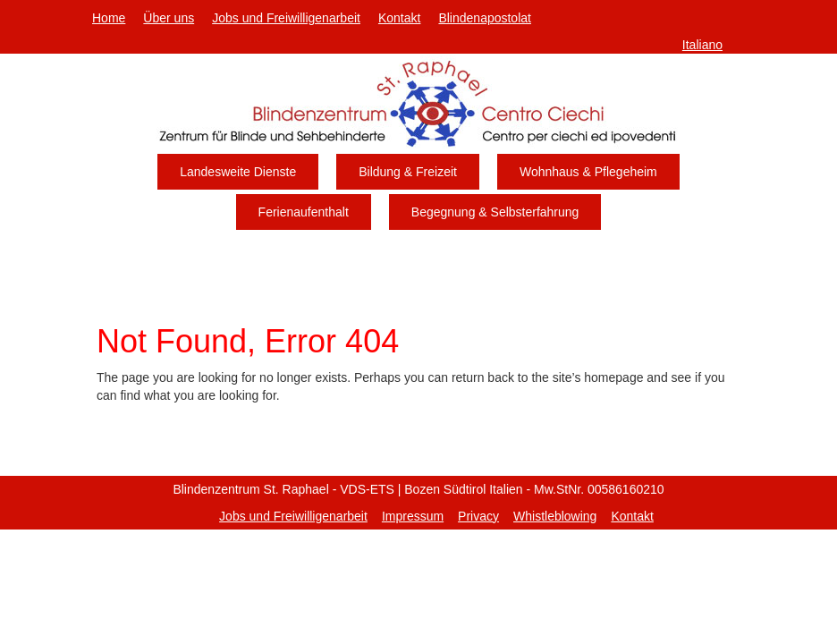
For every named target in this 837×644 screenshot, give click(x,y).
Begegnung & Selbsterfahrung (495, 212)
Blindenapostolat (485, 18)
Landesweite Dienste (238, 172)
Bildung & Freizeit (408, 172)
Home (109, 18)
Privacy (478, 516)
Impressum (413, 516)
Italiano (702, 45)
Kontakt (399, 18)
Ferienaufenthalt (304, 212)
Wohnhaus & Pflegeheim (588, 172)
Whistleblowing (555, 516)
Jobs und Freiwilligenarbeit (286, 18)
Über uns (169, 18)
